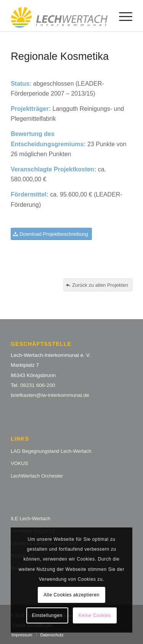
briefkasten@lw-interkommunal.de (50, 395)
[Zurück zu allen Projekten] (98, 285)
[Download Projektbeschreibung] (51, 234)
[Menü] (122, 16)
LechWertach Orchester (37, 476)
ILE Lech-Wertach (31, 519)
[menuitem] (122, 16)
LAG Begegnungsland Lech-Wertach (51, 451)
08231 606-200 (38, 385)
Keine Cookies (95, 615)
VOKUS (19, 463)
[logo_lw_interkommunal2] (59, 16)
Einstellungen (47, 615)
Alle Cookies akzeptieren (71, 595)
